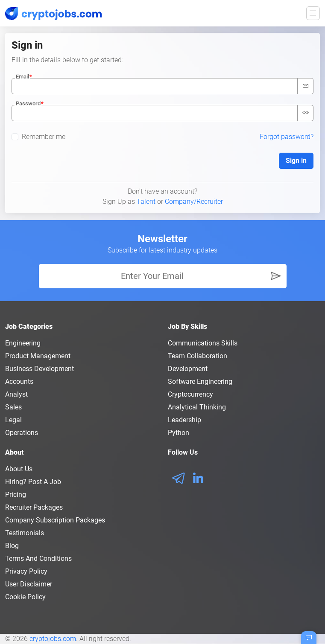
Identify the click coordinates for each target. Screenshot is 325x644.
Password (28, 103)
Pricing (16, 495)
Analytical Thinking (197, 407)
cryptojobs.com (53, 639)
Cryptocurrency (190, 394)
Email (22, 77)
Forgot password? (287, 137)
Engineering (23, 343)
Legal (13, 420)
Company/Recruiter (194, 202)
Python (179, 433)
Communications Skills (203, 343)
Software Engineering (200, 381)
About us (19, 469)
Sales (13, 407)
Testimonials (25, 533)
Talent (146, 202)
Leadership (184, 420)
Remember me (44, 137)
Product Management (38, 356)
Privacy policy (26, 571)
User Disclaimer (29, 584)
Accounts (19, 381)
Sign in (296, 161)
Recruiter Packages (34, 507)
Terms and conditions (38, 558)
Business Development (40, 369)
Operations (22, 433)
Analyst (16, 394)
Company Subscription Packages (55, 520)
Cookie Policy (25, 597)
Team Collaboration (198, 356)
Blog (12, 546)
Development (188, 369)
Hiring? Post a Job (33, 482)
